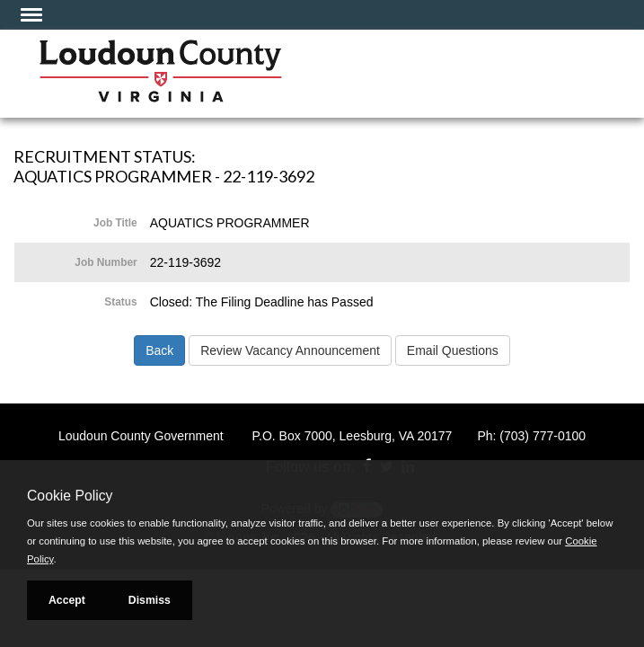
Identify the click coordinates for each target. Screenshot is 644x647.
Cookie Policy (70, 496)
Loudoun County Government (141, 436)
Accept (67, 600)
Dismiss (150, 600)
